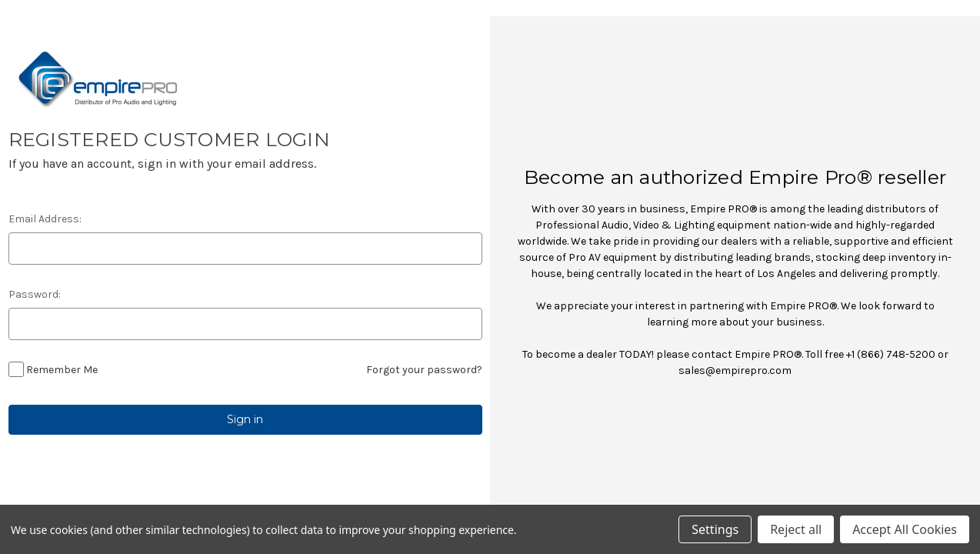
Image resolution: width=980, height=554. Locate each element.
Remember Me (62, 370)
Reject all (796, 529)
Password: (35, 294)
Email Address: (45, 219)
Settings (715, 529)
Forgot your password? (424, 370)
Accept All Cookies (905, 529)
